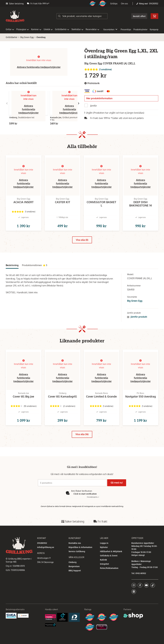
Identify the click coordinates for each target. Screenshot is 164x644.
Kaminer (36, 29)
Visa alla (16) (82, 443)
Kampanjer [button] (156, 29)
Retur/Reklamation (109, 568)
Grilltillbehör (62, 29)
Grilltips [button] (114, 4)
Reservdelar (92, 29)
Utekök (48, 29)
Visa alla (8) (82, 244)
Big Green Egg (27, 37)
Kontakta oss (75, 543)
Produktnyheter (140, 29)
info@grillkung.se (46, 547)
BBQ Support (75, 571)
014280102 (154, 4)
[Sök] (82, 16)
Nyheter (104, 547)
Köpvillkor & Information (80, 547)
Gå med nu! (118, 483)
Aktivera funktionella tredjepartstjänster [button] (39, 67)
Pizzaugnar (23, 29)
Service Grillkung (77, 551)
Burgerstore (74, 566)
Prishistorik (92, 83)
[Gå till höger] (79, 103)
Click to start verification (85, 494)
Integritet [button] (104, 564)
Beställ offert (139, 16)
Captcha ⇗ (93, 497)
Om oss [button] (124, 4)
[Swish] (23, 615)
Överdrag (41, 37)
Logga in (104, 543)
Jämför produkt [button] (137, 321)
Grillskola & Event (109, 556)
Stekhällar (77, 29)
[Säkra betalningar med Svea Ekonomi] (11, 615)
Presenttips (126, 29)
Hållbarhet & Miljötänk (111, 551)
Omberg (73, 562)
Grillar (10, 29)
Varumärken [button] (110, 29)
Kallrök (103, 560)
